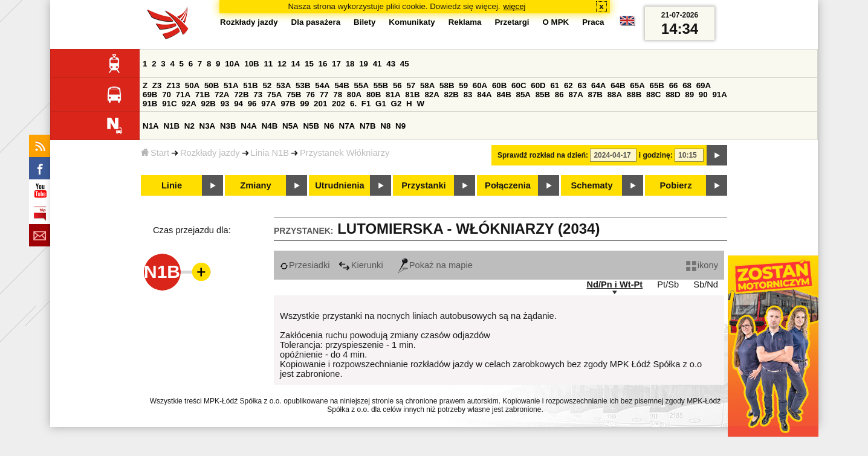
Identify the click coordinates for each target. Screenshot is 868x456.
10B (251, 64)
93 (225, 104)
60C (519, 85)
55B (381, 85)
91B (150, 104)
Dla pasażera (316, 22)
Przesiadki (305, 265)
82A (432, 95)
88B (634, 95)
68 (687, 85)
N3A (208, 126)
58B (447, 85)
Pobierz (676, 185)
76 (310, 95)
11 (268, 64)
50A (192, 85)
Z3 (157, 85)
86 (559, 95)
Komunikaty (412, 22)
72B (241, 95)
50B (212, 85)
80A (354, 95)
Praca (593, 22)
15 (309, 64)
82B (452, 95)
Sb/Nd (706, 284)
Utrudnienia (339, 185)
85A (523, 95)
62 (568, 85)
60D (538, 85)
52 (267, 85)
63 (582, 85)
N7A (347, 126)
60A (480, 85)
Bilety (364, 22)
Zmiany (255, 185)
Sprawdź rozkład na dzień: (543, 155)
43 (391, 64)
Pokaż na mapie (435, 265)
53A (283, 85)
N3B (228, 126)
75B (294, 95)
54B (342, 85)
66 (674, 85)
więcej (515, 6)
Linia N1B (270, 153)
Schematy (591, 185)
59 (463, 85)
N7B (368, 126)
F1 (366, 104)
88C (653, 95)
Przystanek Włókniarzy (345, 153)
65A (637, 85)
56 (397, 85)
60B (499, 85)
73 (258, 95)
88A (615, 95)
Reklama (465, 22)
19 (364, 64)
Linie (172, 185)
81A (393, 95)
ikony (702, 265)
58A (427, 85)
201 (320, 104)
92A (189, 104)
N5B (311, 126)
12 (282, 64)
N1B (171, 126)
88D (673, 95)
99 (305, 104)
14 (296, 64)
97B (288, 104)
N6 (329, 126)
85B (543, 95)
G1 (381, 104)
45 (405, 64)
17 (336, 64)
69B (150, 95)
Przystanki (423, 185)
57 (411, 85)
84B (504, 95)
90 (703, 95)
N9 (400, 126)
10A (232, 64)
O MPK (556, 22)
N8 (385, 126)
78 (338, 95)
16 (323, 64)
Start (155, 153)
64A (598, 85)
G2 (397, 104)
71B (202, 95)
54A (322, 85)
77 (324, 95)
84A (484, 95)
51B (250, 85)
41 (377, 64)
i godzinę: (656, 155)
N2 (189, 126)
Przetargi (512, 22)
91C (169, 104)
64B (618, 85)
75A (274, 95)
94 (238, 104)
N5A (290, 126)
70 (167, 95)
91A (719, 95)
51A (231, 85)
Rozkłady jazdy (210, 153)
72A (222, 95)
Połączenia (508, 185)
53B (303, 85)
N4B (270, 126)
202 (338, 104)
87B (595, 95)
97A (268, 104)
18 (350, 64)
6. (353, 104)
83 (468, 95)
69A (704, 85)
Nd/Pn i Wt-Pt (614, 284)
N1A (151, 126)
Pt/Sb (668, 284)
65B (656, 85)
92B (208, 104)
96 (252, 104)
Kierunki (361, 265)
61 (555, 85)
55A (361, 85)
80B (374, 95)
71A (183, 95)
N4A (249, 126)
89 (689, 95)
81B (412, 95)
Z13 (173, 85)
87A (575, 95)
